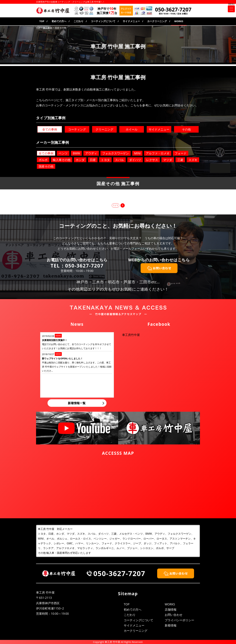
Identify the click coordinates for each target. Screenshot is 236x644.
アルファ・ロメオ (158, 153)
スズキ (193, 160)
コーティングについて (103, 21)
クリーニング (104, 129)
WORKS (179, 21)
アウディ (91, 153)
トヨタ (105, 160)
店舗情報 (171, 609)
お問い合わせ (174, 615)
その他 (186, 129)
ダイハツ (135, 160)
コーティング (77, 129)
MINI (137, 153)
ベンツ (63, 153)
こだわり (79, 21)
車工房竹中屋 (131, 335)
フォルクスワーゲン (116, 153)
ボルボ (43, 160)
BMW (76, 153)
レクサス (152, 160)
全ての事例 (50, 129)
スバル (119, 160)
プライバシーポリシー (179, 620)
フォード (181, 153)
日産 (93, 160)
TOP (42, 21)
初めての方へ (59, 21)
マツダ (168, 160)
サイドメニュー (131, 21)
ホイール (132, 129)
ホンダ (80, 160)
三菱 (180, 160)
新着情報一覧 (77, 403)
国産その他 (46, 166)
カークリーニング (157, 21)
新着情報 (171, 625)
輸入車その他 (62, 160)
